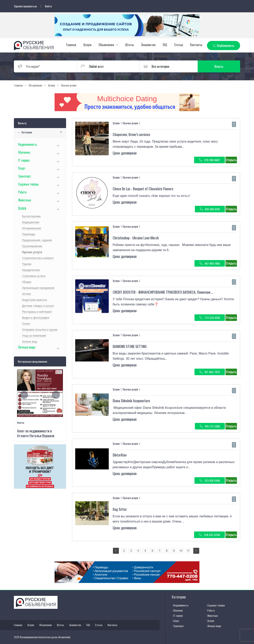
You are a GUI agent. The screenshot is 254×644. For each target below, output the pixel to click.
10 (181, 551)
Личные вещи (27, 347)
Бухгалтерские (31, 216)
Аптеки (26, 294)
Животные (25, 200)
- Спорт (176, 621)
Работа (22, 192)
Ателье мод (29, 342)
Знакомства (148, 45)
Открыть (231, 160)
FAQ (165, 45)
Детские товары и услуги (38, 306)
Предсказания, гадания (37, 240)
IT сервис (24, 160)
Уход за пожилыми (34, 336)
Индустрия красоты (35, 300)
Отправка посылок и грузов (40, 330)
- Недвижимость (180, 605)
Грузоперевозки (32, 246)
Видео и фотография (36, 318)
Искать (221, 66)
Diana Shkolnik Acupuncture (131, 401)
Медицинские (31, 222)
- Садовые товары (215, 605)
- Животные (212, 616)
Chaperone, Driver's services (131, 134)
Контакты (196, 45)
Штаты (129, 45)
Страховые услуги (34, 276)
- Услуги (210, 621)
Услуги (87, 45)
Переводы (29, 234)
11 (188, 551)
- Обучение (177, 610)
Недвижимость (27, 144)
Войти (48, 6)
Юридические (31, 270)
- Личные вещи (214, 626)
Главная (71, 45)
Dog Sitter (120, 509)
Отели (26, 324)
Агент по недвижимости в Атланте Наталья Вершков (36, 433)
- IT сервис (177, 616)
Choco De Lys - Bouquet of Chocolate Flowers (143, 189)
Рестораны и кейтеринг (37, 312)
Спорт (22, 168)
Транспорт (25, 176)
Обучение (24, 152)
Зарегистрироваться (25, 6)
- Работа (210, 610)
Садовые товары (28, 184)
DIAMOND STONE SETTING (130, 346)
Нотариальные (32, 228)
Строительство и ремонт (38, 258)
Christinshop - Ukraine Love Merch (136, 238)
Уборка (27, 282)
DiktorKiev (120, 455)
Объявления (106, 45)
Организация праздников (38, 288)
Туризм (27, 264)
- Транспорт (178, 626)
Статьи (179, 45)
